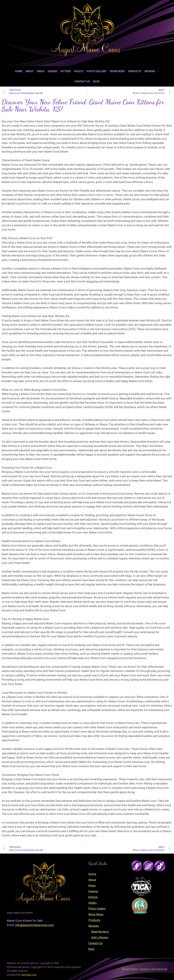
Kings (41, 71)
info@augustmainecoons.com (35, 925)
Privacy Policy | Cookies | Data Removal (145, 969)
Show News (117, 71)
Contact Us (82, 81)
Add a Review (100, 937)
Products (135, 71)
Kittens (66, 71)
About (30, 71)
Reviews (153, 71)
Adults (79, 71)
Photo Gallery (97, 71)
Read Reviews (100, 932)
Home (19, 71)
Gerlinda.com (29, 975)
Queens (53, 71)
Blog (96, 81)
